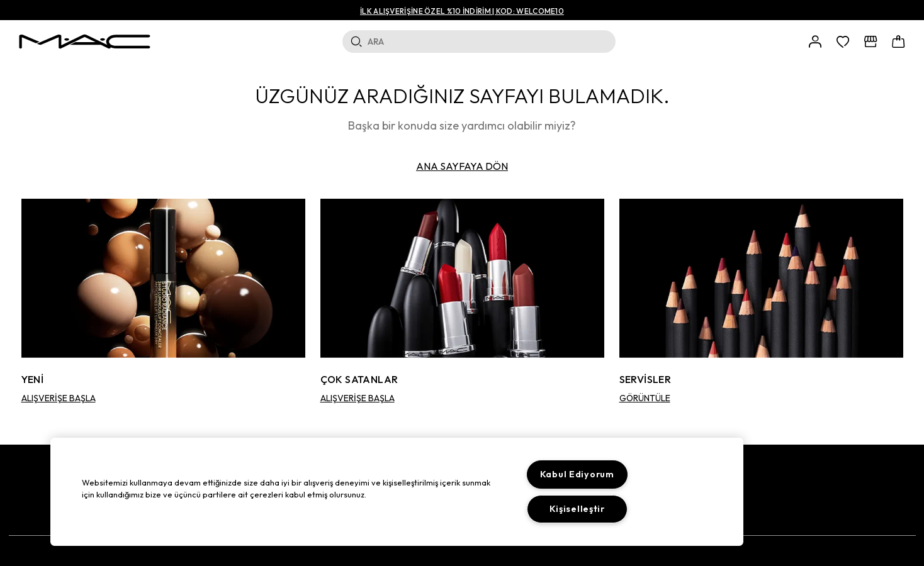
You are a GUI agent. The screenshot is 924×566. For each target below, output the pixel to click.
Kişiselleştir (577, 509)
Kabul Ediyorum (577, 474)
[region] (397, 492)
